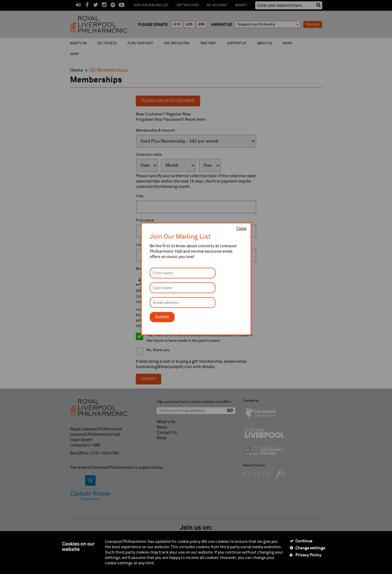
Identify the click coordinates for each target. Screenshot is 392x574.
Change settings (307, 548)
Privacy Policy (306, 555)
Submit (162, 317)
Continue (301, 541)
